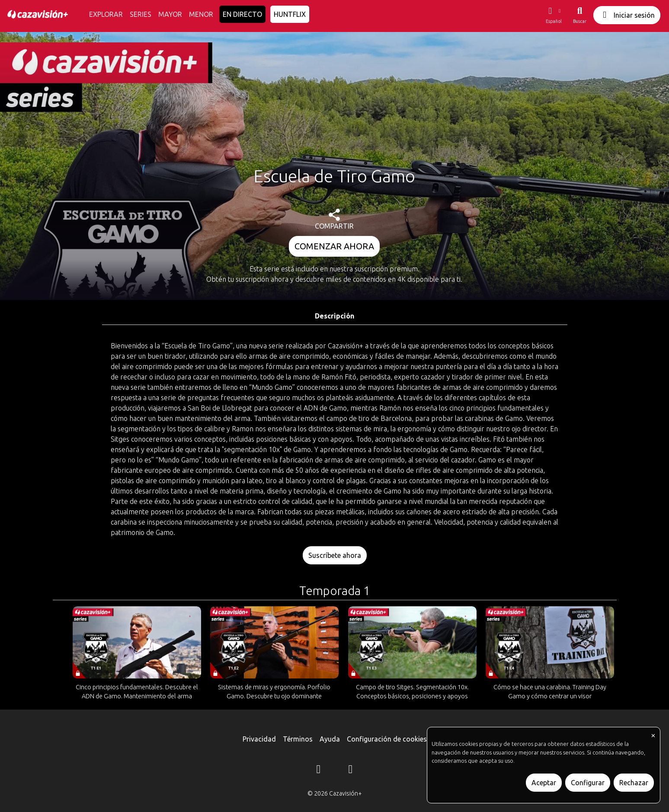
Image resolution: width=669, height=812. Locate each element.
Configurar (588, 783)
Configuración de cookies (387, 739)
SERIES (141, 14)
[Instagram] (319, 771)
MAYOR (170, 14)
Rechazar (634, 783)
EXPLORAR (106, 14)
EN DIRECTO (242, 14)
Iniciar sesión (627, 15)
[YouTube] (351, 771)
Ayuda (330, 739)
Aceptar (544, 783)
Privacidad (259, 739)
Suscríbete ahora (335, 555)
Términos (298, 739)
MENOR (201, 14)
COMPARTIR (334, 219)
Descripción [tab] (334, 316)
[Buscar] (580, 15)
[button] (554, 15)
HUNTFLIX (290, 14)
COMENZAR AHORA (334, 246)
